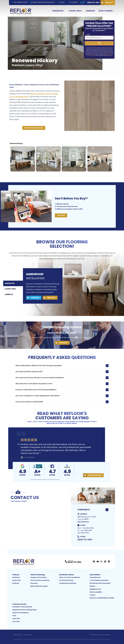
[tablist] (13, 289)
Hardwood (58, 11)
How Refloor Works (67, 575)
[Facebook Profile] (94, 562)
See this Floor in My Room (34, 128)
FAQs (14, 616)
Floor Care (16, 621)
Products (16, 575)
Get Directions (83, 521)
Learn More (33, 298)
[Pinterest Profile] (105, 562)
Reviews (92, 586)
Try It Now (61, 215)
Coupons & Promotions (38, 577)
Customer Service (19, 604)
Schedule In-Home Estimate (22, 607)
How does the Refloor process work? (62, 372)
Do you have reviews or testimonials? (62, 402)
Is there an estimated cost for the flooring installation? (62, 390)
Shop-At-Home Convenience (70, 577)
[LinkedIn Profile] (109, 562)
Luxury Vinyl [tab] (10, 289)
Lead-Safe (16, 618)
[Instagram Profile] (101, 562)
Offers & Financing (38, 575)
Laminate (90, 11)
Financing (34, 583)
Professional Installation (68, 583)
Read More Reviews (92, 475)
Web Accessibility (96, 592)
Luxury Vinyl (75, 11)
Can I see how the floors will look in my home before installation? (62, 378)
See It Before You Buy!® (20, 2)
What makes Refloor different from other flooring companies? (62, 366)
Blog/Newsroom (95, 589)
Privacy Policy (18, 635)
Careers (92, 595)
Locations (73, 2)
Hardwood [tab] (10, 283)
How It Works (105, 11)
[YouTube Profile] (98, 562)
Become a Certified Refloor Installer (102, 598)
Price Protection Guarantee (40, 580)
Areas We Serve (95, 577)
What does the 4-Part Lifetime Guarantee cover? (62, 384)
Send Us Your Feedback (21, 613)
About (61, 2)
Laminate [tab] (9, 295)
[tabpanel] (73, 284)
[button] (45, 480)
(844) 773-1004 (85, 540)
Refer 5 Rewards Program (39, 586)
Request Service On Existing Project (43, 2)
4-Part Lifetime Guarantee (99, 580)
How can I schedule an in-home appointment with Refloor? (62, 396)
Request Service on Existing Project (25, 610)
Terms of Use (28, 635)
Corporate (93, 510)
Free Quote (107, 3)
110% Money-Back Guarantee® (100, 583)
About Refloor (95, 575)
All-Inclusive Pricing (66, 580)
